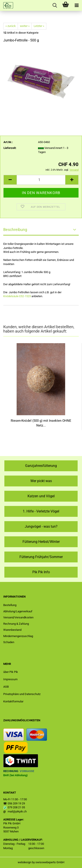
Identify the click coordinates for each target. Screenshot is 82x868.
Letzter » (39, 26)
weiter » (25, 26)
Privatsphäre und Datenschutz (22, 694)
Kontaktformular (13, 701)
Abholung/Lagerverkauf (18, 611)
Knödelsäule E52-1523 (17, 296)
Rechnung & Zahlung (16, 624)
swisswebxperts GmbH (50, 862)
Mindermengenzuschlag (18, 636)
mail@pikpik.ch (17, 811)
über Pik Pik (11, 672)
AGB (6, 687)
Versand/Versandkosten (18, 617)
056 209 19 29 (16, 803)
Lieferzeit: (10, 148)
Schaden (9, 642)
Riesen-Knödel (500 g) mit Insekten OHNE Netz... (41, 423)
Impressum (10, 679)
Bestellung (10, 605)
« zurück (11, 26)
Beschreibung (15, 230)
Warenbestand (12, 630)
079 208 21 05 (16, 807)
